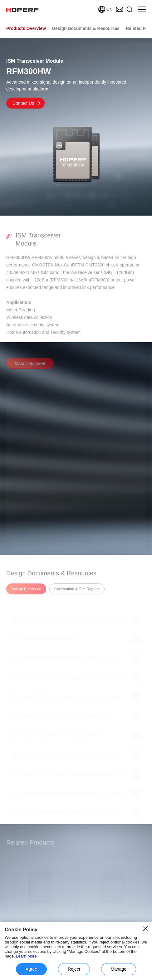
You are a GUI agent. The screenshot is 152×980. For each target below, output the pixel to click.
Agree (31, 969)
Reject (74, 969)
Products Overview (26, 28)
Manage (119, 969)
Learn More (26, 956)
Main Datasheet (30, 367)
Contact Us (27, 105)
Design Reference (26, 593)
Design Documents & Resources (86, 28)
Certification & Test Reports (77, 593)
